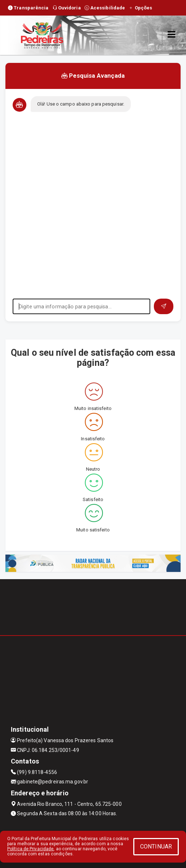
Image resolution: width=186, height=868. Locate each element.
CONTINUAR (156, 846)
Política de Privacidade (30, 849)
